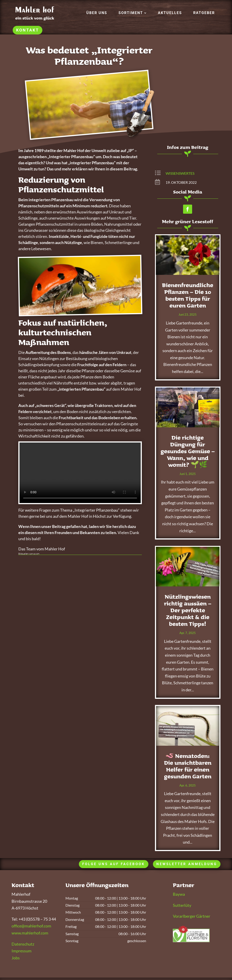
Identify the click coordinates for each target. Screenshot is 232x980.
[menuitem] (97, 13)
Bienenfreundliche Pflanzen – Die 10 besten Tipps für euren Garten (188, 295)
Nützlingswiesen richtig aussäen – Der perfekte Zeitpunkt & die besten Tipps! (188, 610)
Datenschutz (23, 944)
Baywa (179, 894)
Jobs (16, 958)
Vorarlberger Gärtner (192, 916)
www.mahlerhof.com (30, 933)
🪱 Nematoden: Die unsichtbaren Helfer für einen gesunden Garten (188, 766)
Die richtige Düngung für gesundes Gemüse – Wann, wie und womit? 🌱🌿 (188, 451)
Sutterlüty (182, 905)
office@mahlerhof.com (31, 926)
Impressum (22, 951)
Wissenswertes (180, 173)
